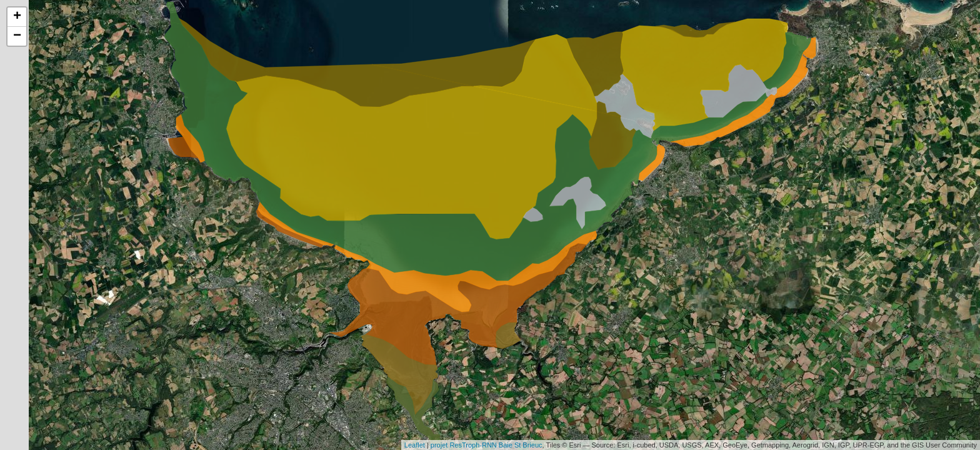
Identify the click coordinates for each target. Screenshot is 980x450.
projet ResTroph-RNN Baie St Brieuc (487, 445)
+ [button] (17, 17)
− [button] (17, 36)
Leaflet (415, 445)
